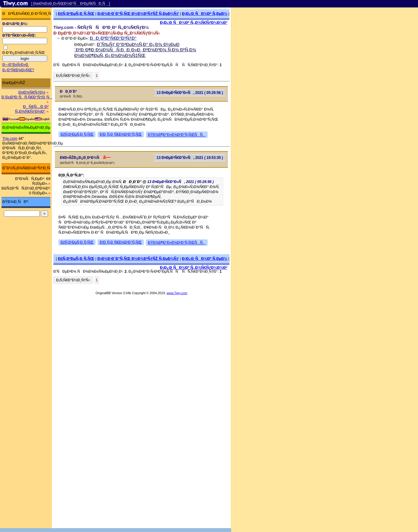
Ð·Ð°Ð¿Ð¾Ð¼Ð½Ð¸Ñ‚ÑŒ (24, 53)
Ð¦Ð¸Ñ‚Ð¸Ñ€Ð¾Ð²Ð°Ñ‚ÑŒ (121, 134)
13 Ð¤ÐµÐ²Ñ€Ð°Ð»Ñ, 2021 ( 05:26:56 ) (190, 93)
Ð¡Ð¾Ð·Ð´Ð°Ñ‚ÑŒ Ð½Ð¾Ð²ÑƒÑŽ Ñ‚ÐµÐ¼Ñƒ (138, 14)
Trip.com (10, 138)
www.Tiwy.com (177, 293)
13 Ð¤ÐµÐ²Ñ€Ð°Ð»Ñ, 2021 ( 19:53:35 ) (190, 158)
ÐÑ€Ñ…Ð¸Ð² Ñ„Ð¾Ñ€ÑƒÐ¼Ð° (32, 109)
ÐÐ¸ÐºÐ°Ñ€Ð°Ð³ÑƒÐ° (113, 38)
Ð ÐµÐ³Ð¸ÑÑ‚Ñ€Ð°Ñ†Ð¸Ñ (27, 97)
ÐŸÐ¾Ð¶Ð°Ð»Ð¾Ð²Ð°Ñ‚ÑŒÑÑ (177, 135)
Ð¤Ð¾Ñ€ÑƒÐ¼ (32, 92)
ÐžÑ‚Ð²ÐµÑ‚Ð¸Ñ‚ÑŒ (76, 14)
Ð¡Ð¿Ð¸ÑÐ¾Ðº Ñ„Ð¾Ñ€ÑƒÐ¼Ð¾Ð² (194, 23)
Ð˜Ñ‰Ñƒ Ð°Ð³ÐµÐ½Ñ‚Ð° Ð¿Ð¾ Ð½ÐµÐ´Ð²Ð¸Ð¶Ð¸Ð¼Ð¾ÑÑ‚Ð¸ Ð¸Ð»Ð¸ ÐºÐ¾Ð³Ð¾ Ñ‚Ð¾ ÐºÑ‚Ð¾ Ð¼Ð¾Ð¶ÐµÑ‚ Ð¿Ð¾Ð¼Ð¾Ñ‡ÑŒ (135, 50)
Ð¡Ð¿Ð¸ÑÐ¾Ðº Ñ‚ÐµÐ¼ (205, 14)
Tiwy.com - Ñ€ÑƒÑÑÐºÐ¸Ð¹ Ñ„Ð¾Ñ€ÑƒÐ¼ (101, 27)
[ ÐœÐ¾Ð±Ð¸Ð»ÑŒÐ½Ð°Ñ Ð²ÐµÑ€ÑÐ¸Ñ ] (71, 4)
